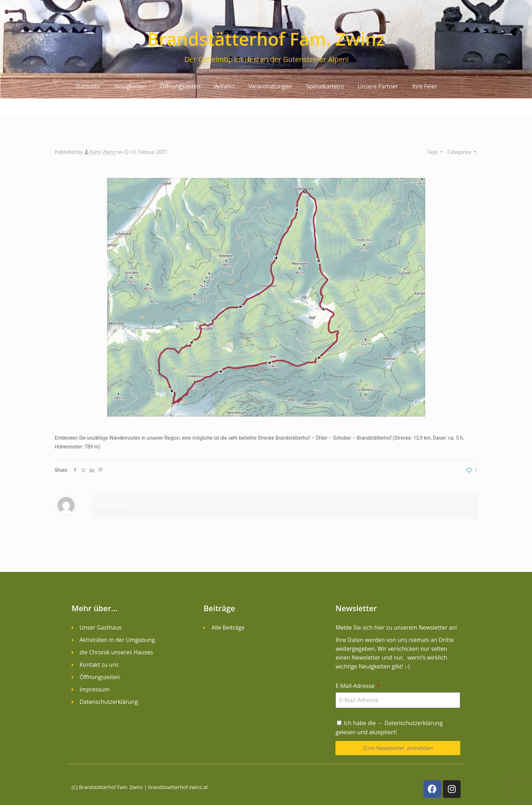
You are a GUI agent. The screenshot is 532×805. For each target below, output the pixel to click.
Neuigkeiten (130, 86)
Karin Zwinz (103, 152)
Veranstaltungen (270, 86)
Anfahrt (224, 86)
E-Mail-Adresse (356, 686)
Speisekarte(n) (325, 86)
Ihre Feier (425, 86)
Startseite (88, 86)
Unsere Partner (378, 86)
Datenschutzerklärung (414, 723)
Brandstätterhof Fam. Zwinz (266, 39)
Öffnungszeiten (180, 86)
